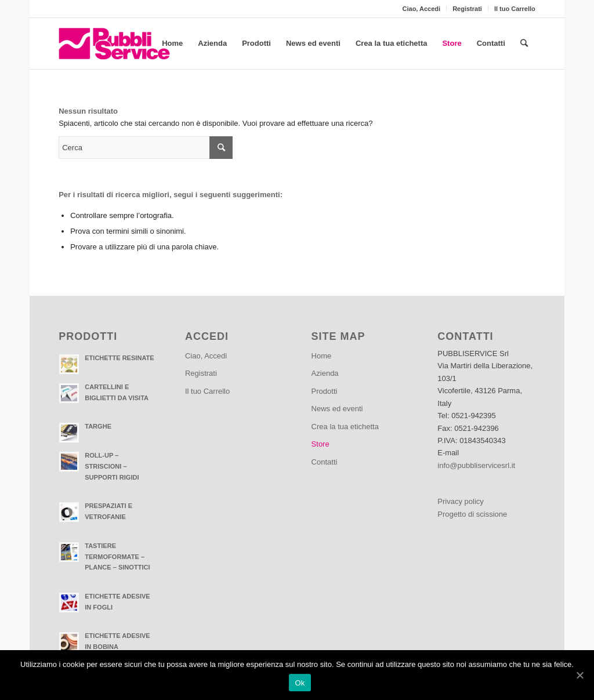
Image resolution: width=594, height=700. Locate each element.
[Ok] (579, 675)
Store (320, 444)
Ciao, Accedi (422, 9)
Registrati (467, 9)
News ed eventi (337, 409)
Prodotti (325, 391)
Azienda (325, 373)
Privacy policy (460, 501)
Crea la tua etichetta (345, 427)
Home (322, 356)
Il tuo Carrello (515, 9)
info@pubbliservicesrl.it (476, 465)
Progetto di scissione (472, 514)
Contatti (325, 462)
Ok (300, 683)
